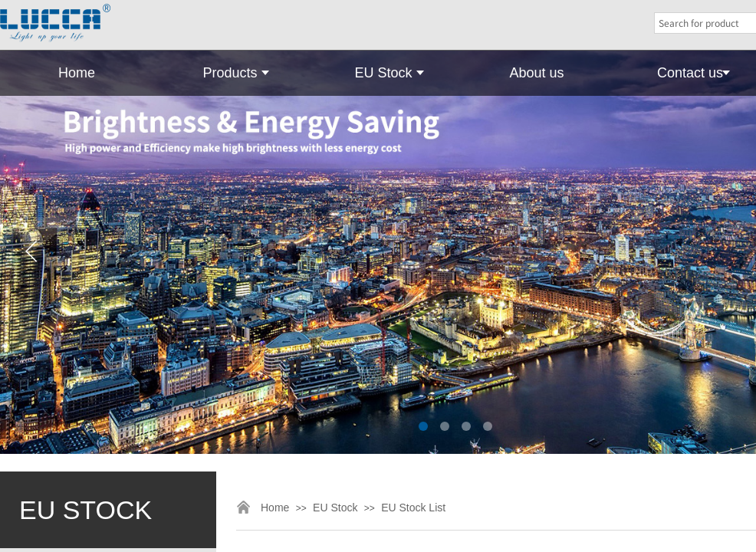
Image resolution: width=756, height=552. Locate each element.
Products (230, 73)
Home (77, 73)
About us (536, 73)
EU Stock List (413, 508)
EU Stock (383, 73)
